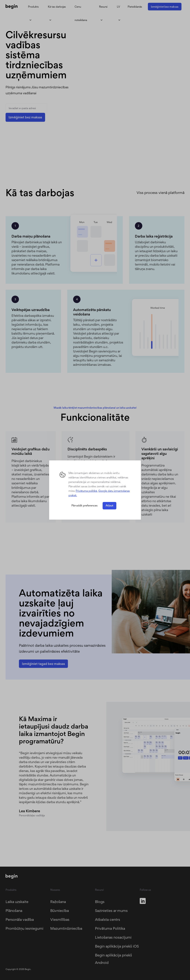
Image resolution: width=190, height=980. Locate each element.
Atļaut (109, 505)
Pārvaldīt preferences (85, 505)
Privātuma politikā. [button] (87, 491)
